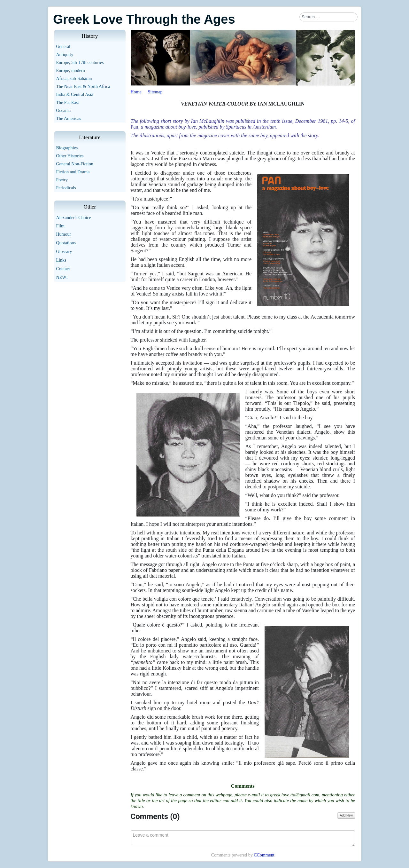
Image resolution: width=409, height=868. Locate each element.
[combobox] (328, 17)
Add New (346, 815)
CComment (264, 855)
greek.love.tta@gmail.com (295, 795)
